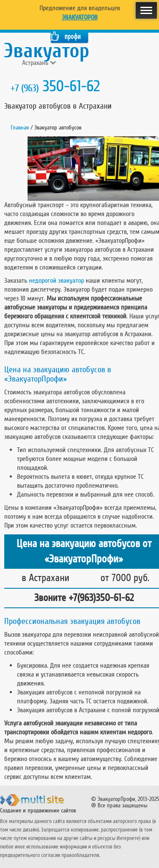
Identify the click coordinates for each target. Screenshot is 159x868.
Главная (20, 128)
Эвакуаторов (80, 17)
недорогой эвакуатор (56, 281)
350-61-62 (55, 86)
